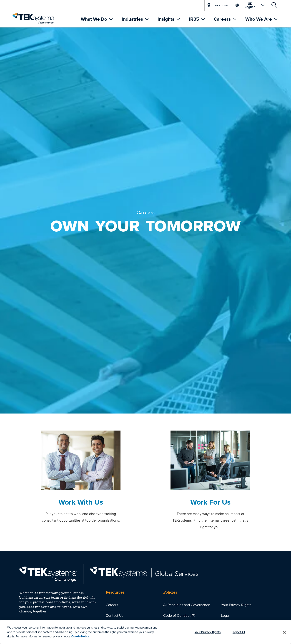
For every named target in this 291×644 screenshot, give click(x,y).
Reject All (239, 632)
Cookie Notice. (81, 636)
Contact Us (114, 615)
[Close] (284, 632)
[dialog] (145, 632)
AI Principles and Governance (187, 605)
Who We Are (259, 19)
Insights (167, 19)
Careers (223, 19)
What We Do (94, 19)
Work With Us (81, 502)
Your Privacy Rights (236, 605)
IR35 (195, 19)
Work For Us (210, 502)
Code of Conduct (177, 615)
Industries (133, 19)
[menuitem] (97, 19)
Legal (225, 615)
